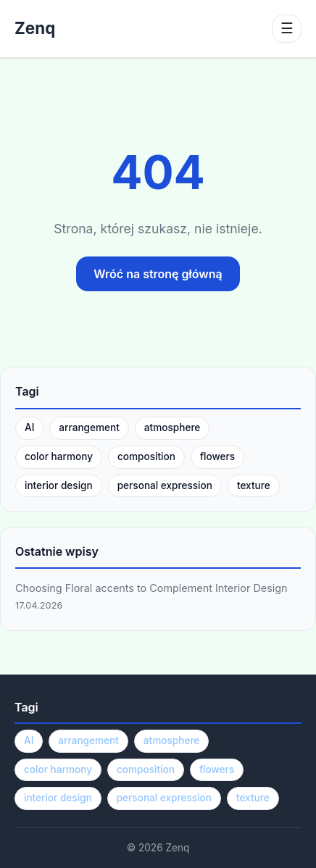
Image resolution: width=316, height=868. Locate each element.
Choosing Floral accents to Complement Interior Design (151, 588)
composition (146, 456)
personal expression (165, 485)
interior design (59, 485)
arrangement (89, 427)
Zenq (35, 28)
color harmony (59, 456)
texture (254, 485)
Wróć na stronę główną (158, 274)
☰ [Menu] (287, 28)
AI (29, 427)
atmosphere (172, 427)
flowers (217, 456)
